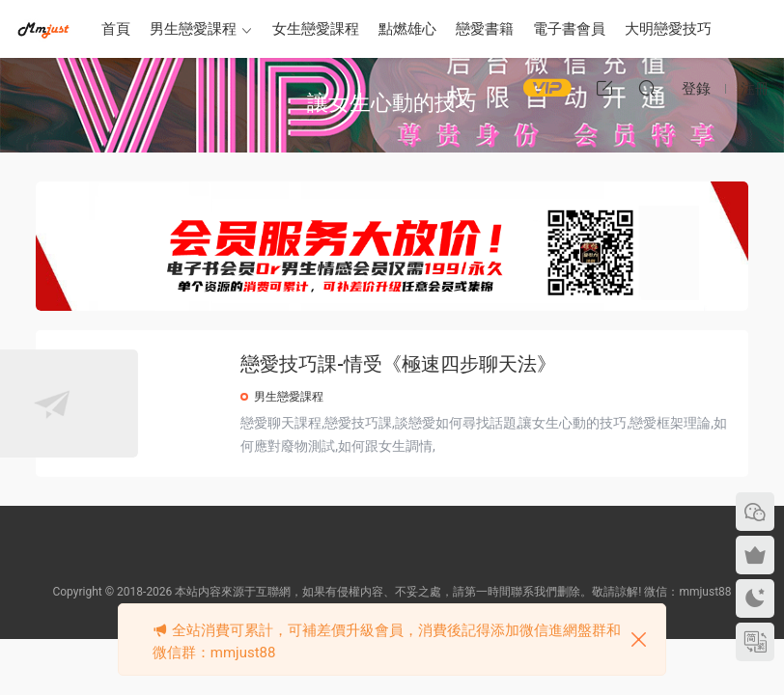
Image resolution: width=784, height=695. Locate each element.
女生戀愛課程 (316, 29)
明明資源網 (43, 29)
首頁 (116, 29)
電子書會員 (569, 29)
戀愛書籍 (485, 29)
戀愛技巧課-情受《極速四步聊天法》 (488, 364)
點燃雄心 (407, 29)
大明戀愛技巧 (668, 29)
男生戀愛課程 (193, 29)
